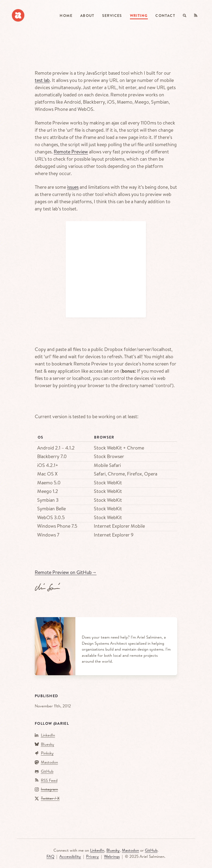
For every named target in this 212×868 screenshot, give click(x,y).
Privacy (92, 856)
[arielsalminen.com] (18, 16)
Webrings (112, 856)
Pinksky (47, 753)
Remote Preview (71, 152)
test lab (42, 80)
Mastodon (49, 762)
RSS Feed (49, 780)
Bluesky (48, 744)
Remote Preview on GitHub (66, 572)
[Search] (185, 16)
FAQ (50, 856)
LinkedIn (48, 735)
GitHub (47, 771)
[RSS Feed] (196, 16)
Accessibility (70, 856)
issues (73, 187)
